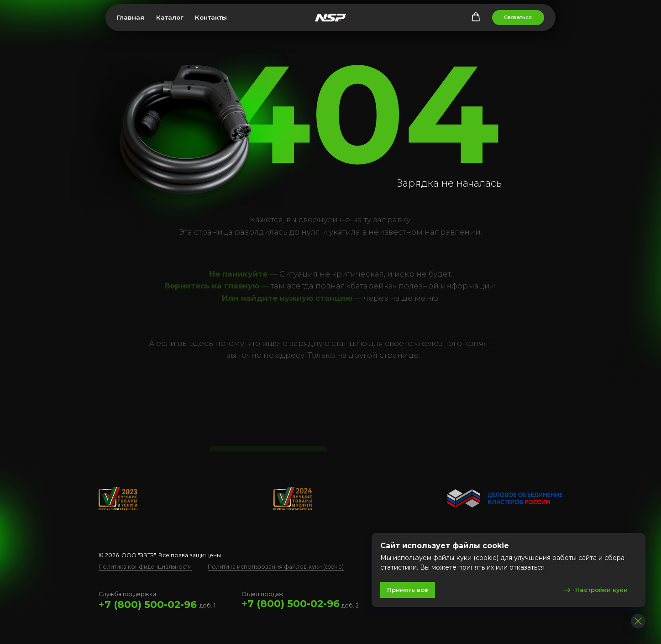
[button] (476, 17)
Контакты (211, 17)
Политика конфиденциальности (145, 567)
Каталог (170, 17)
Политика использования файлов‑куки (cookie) (276, 567)
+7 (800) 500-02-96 (148, 604)
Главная (131, 17)
